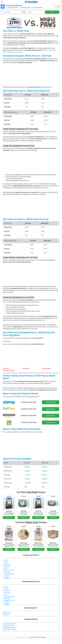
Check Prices (51, 402)
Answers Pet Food (9, 574)
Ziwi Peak (6, 614)
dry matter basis (47, 87)
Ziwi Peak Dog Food (9, 624)
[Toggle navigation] (2, 2)
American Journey (9, 570)
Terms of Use (19, 637)
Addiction (7, 564)
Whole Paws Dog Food (10, 628)
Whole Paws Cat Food (10, 630)
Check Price (9, 518)
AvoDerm (7, 578)
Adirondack (7, 566)
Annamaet (7, 572)
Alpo (5, 568)
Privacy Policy (26, 637)
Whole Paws (7, 613)
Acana (6, 562)
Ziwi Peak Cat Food (9, 626)
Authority (7, 576)
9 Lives (6, 560)
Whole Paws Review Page (15, 52)
